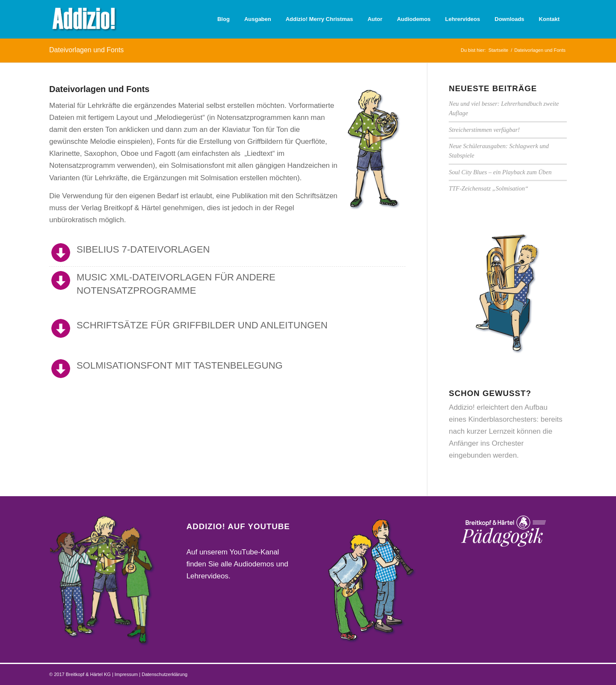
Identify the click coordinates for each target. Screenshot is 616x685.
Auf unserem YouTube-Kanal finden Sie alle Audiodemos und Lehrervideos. (237, 564)
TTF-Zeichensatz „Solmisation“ (489, 188)
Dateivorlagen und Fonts (86, 50)
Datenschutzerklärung (164, 674)
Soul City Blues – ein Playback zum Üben (500, 172)
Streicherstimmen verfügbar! (484, 130)
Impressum (127, 674)
